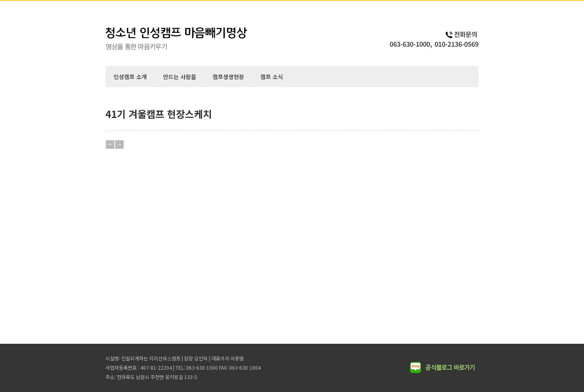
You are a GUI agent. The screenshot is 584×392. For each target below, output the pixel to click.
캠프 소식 (272, 77)
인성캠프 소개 (130, 77)
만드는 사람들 (180, 77)
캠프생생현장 (228, 77)
